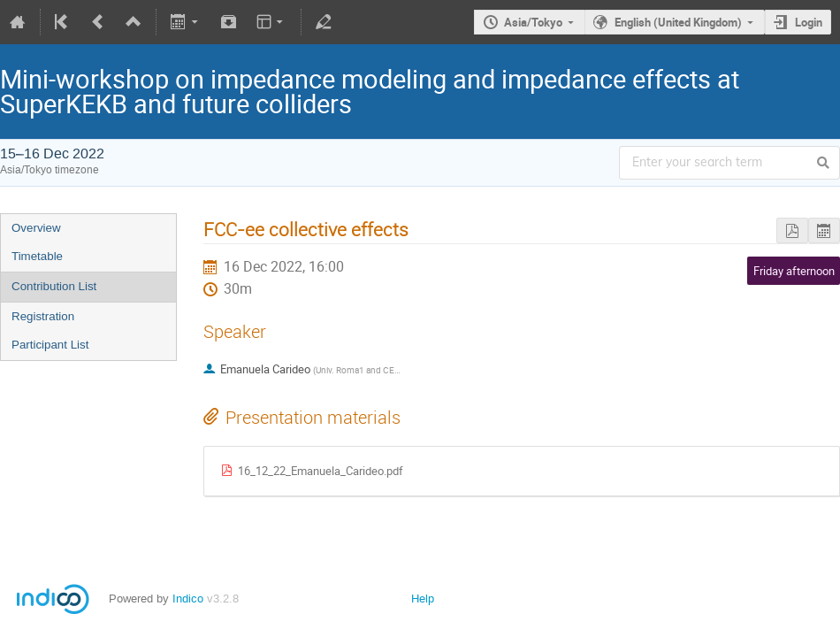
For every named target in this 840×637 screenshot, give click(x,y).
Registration (43, 316)
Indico (188, 599)
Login (809, 22)
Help (423, 599)
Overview (36, 228)
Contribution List (54, 286)
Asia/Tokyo (533, 22)
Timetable (37, 256)
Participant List (50, 345)
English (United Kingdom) (678, 22)
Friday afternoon (794, 271)
